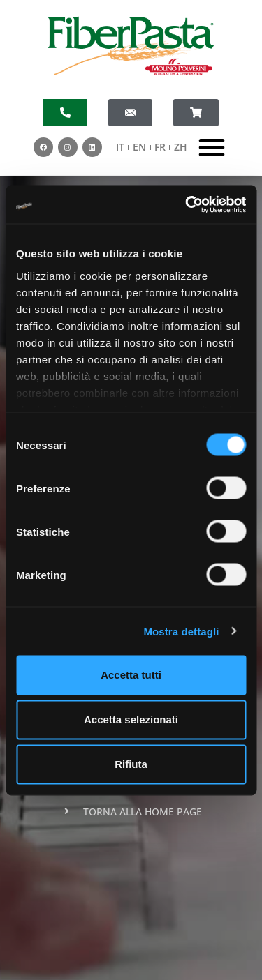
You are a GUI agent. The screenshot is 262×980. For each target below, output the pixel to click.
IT (120, 147)
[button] (212, 147)
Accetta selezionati (131, 719)
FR (160, 147)
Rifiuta (131, 764)
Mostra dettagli (181, 631)
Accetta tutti (131, 675)
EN (139, 147)
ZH (181, 147)
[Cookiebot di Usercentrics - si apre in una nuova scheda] (187, 204)
